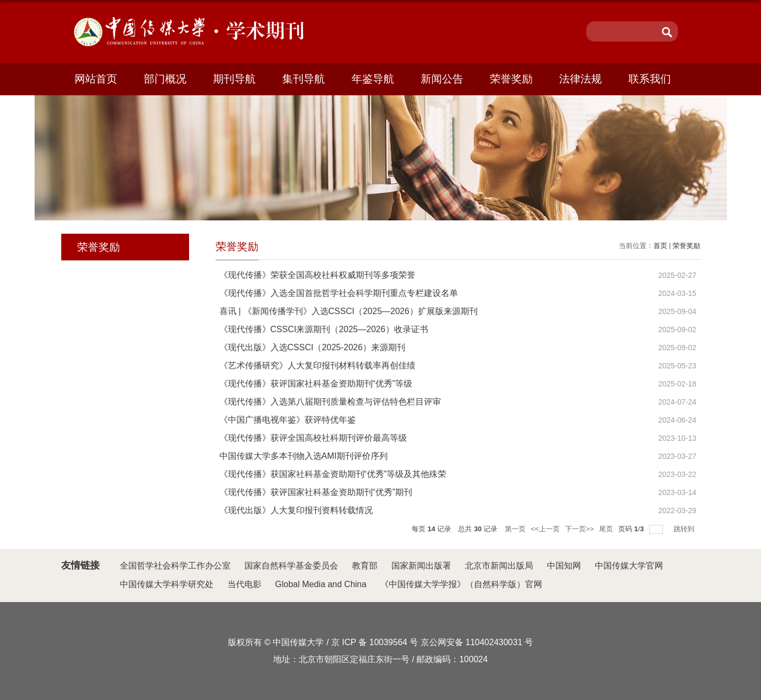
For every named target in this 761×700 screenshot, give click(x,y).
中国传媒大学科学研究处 (167, 584)
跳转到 (685, 529)
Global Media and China (321, 584)
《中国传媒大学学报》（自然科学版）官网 (461, 584)
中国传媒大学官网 (629, 566)
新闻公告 (442, 79)
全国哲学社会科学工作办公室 (175, 566)
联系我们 (650, 79)
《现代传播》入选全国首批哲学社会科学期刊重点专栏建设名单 (339, 293)
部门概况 (165, 79)
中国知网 (564, 566)
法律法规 (580, 79)
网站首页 (96, 79)
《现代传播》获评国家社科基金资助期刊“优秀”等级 (316, 384)
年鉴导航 (373, 79)
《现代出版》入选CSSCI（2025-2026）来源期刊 (312, 347)
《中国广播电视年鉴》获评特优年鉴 (288, 420)
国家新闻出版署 (421, 566)
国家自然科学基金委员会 (291, 566)
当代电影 (244, 584)
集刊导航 (304, 79)
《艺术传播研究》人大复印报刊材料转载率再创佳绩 (317, 365)
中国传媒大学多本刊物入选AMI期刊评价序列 (304, 456)
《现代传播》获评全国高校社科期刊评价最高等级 (313, 438)
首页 (660, 246)
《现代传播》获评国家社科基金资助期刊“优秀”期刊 (316, 492)
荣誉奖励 (511, 79)
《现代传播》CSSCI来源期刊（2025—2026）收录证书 (324, 329)
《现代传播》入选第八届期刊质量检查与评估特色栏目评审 (330, 402)
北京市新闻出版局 (499, 566)
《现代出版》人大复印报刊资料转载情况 (296, 510)
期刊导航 (234, 79)
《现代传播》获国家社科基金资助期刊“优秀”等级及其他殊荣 (333, 474)
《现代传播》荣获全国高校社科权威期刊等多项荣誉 (317, 275)
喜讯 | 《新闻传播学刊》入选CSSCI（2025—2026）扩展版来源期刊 (349, 311)
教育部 (365, 566)
